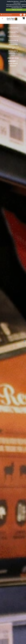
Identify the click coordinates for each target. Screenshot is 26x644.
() (13, 64)
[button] (24, 341)
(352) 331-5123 (13, 58)
